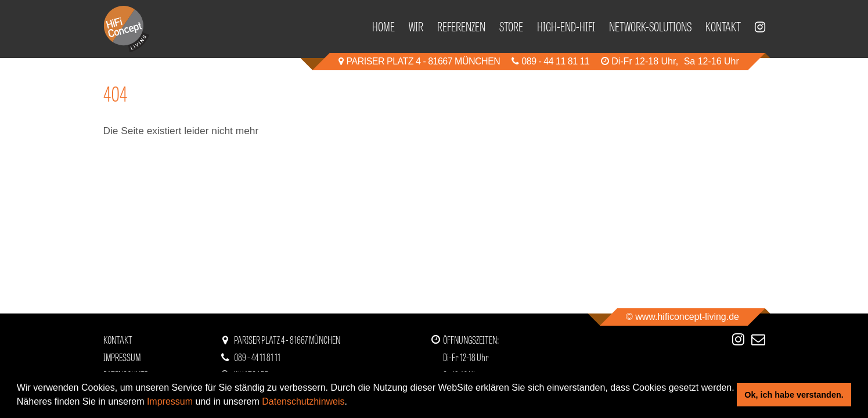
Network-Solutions (650, 26)
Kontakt (723, 26)
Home (383, 26)
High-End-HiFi (566, 26)
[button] (351, 403)
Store (511, 26)
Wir (416, 26)
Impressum (170, 401)
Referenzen (461, 26)
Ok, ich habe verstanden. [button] (794, 395)
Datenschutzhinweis (303, 401)
